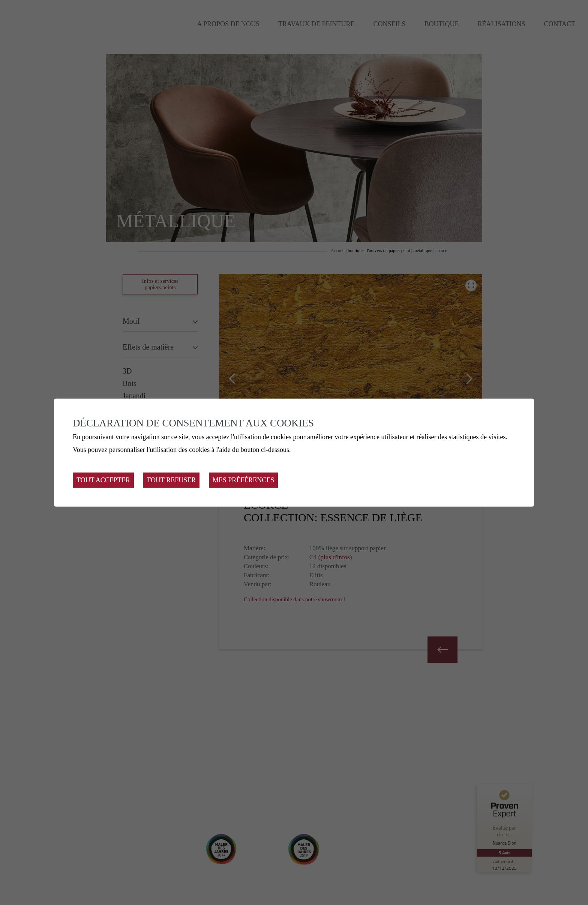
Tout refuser (171, 480)
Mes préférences (244, 480)
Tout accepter (103, 480)
